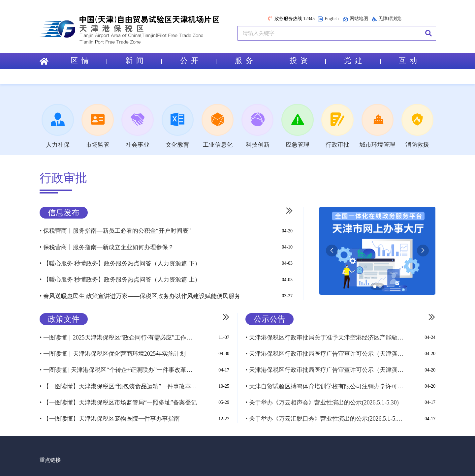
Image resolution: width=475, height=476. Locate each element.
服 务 (253, 61)
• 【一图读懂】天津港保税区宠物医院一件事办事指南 (110, 415)
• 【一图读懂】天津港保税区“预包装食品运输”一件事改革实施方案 (119, 384)
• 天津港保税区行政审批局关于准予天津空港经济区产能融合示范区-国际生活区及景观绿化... (325, 336)
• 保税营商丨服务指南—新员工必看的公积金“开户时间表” (115, 232)
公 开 (198, 61)
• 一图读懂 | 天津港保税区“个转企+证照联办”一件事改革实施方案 (119, 368)
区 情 (89, 61)
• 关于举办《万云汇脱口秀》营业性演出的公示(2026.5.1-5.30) (325, 415)
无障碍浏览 (387, 19)
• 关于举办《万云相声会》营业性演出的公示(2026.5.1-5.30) (322, 400)
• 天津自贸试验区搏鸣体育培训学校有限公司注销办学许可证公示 (325, 384)
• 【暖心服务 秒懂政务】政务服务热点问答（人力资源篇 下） (120, 263)
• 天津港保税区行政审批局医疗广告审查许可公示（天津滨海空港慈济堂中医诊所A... (325, 368)
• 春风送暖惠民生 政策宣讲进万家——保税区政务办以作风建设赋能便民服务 (140, 295)
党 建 (362, 61)
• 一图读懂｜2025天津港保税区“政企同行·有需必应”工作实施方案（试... (119, 336)
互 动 (408, 61)
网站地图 (355, 19)
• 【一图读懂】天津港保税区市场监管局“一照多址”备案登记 (118, 400)
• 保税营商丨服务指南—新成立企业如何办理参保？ (107, 248)
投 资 (308, 61)
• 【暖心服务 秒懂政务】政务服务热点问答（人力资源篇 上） (120, 279)
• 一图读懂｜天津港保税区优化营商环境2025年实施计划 (113, 352)
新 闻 (143, 61)
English (328, 19)
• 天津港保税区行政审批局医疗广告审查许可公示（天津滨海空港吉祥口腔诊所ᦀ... (325, 352)
